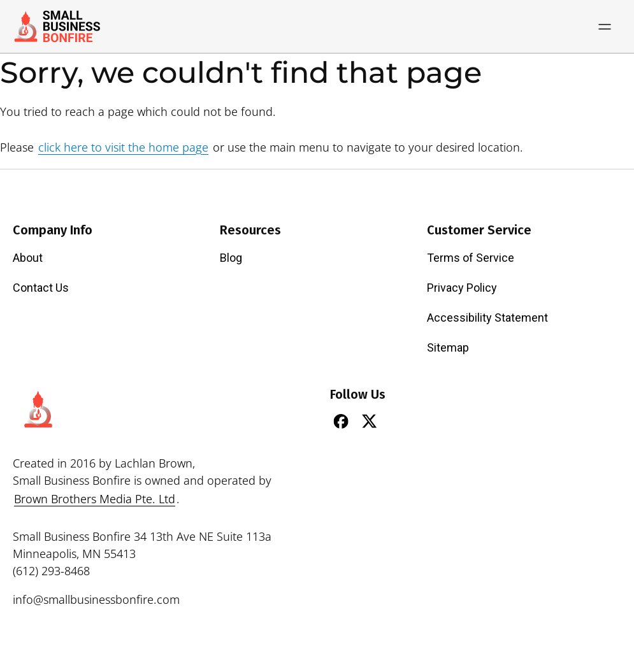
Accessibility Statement (487, 318)
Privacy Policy (462, 288)
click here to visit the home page (123, 147)
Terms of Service (471, 258)
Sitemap (448, 347)
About (28, 258)
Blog (231, 258)
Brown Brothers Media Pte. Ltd (95, 499)
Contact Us (41, 288)
